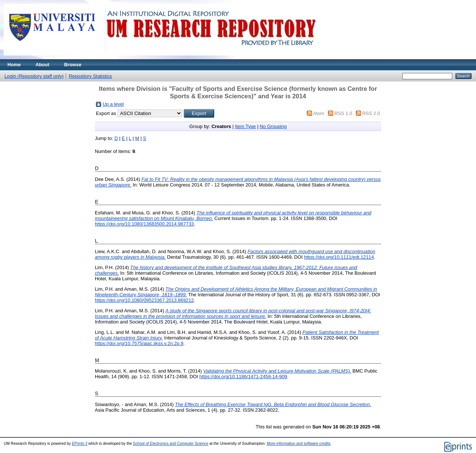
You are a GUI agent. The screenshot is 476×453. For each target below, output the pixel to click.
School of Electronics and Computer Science (171, 444)
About (43, 65)
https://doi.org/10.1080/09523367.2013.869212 (144, 300)
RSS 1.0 (343, 113)
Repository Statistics (90, 76)
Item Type (245, 126)
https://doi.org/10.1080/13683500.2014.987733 (144, 224)
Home (14, 65)
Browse (73, 65)
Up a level (113, 104)
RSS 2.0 (371, 113)
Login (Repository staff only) (34, 76)
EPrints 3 (80, 444)
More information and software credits (298, 444)
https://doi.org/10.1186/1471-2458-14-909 (243, 377)
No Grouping (273, 126)
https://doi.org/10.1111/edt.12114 (339, 257)
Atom (319, 113)
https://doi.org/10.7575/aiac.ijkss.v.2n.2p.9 (139, 343)
